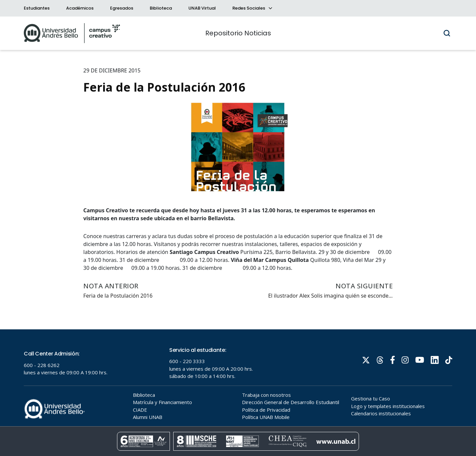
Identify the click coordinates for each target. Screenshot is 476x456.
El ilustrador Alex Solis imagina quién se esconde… (330, 296)
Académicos (80, 8)
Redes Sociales (252, 8)
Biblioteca (161, 8)
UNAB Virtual (202, 8)
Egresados (122, 8)
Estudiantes (37, 8)
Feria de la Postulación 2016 (118, 296)
